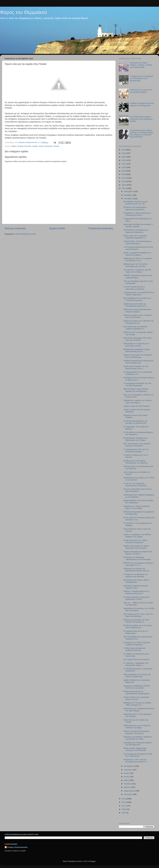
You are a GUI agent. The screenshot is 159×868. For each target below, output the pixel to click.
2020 (124, 167)
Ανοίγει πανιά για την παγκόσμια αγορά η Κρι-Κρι (136, 698)
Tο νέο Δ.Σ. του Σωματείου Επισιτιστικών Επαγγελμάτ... (136, 485)
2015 (124, 185)
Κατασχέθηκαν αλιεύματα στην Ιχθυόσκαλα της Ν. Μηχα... (136, 439)
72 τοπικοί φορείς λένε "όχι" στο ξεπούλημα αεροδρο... (136, 450)
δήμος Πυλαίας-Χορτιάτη (22, 146)
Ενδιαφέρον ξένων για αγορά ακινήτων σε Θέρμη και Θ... (139, 379)
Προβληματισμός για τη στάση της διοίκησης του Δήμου (137, 727)
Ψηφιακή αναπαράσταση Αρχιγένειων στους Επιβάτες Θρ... (138, 362)
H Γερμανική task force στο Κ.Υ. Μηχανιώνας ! (136, 632)
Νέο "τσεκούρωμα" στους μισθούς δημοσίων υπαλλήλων (137, 445)
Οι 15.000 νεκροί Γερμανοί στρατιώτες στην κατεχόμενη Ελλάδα (141, 119)
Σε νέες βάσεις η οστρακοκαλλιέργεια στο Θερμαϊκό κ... (138, 433)
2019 (124, 171)
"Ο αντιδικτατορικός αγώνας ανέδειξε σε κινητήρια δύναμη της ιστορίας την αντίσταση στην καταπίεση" (142, 134)
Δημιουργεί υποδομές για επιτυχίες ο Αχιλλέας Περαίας (138, 225)
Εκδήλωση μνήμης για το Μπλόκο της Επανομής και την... (138, 322)
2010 (124, 809)
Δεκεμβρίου (129, 191)
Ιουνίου (127, 777)
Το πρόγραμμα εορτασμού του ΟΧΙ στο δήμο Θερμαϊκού (137, 384)
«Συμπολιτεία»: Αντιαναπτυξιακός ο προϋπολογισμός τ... (138, 242)
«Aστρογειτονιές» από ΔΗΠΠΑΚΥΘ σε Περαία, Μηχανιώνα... (139, 294)
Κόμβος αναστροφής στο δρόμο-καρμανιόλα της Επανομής (136, 547)
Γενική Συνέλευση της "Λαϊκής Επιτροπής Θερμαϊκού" (135, 541)
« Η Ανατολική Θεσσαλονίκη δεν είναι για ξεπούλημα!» (138, 248)
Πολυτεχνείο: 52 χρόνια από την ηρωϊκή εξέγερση (141, 91)
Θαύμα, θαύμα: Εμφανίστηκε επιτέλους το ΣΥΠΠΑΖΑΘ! (135, 749)
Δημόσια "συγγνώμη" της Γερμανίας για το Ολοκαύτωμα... (138, 356)
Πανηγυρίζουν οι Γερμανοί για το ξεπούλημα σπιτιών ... (136, 345)
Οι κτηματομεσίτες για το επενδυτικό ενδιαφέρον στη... (138, 373)
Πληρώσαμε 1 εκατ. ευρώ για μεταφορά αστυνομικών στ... (136, 761)
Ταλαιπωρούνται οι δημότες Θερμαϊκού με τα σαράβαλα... (139, 496)
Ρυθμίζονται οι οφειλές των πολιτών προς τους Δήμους (138, 401)
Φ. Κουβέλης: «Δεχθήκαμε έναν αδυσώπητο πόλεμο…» (136, 664)
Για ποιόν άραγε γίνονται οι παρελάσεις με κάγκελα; (134, 288)
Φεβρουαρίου (129, 791)
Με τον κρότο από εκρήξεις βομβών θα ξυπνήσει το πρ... (139, 519)
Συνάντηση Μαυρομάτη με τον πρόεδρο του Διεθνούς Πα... (136, 422)
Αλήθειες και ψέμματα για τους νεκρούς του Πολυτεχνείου (142, 104)
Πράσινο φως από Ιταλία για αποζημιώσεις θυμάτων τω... (136, 305)
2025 (124, 150)
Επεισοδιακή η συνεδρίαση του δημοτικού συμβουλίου (136, 231)
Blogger (93, 861)
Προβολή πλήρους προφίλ (15, 851)
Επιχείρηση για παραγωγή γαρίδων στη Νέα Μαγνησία (138, 744)
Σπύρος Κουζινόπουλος (18, 847)
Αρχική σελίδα (57, 228)
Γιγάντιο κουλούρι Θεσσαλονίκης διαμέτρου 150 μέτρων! (136, 732)
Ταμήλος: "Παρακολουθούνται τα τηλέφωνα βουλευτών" (136, 592)
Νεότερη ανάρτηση (15, 228)
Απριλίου (128, 784)
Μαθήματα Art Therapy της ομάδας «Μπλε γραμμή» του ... (137, 704)
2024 (124, 153)
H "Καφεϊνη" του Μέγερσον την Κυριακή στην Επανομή (136, 575)
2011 (124, 806)
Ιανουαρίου (129, 794)
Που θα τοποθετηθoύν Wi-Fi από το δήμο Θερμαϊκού (138, 490)
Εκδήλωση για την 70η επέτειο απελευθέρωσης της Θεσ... (136, 265)
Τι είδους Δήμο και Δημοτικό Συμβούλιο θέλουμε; (134, 649)
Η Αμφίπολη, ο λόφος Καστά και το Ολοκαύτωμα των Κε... (137, 214)
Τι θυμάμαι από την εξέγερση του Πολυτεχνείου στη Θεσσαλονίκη (141, 78)
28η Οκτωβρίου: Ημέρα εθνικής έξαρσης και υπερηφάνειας (136, 390)
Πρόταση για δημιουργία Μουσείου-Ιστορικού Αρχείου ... (138, 311)
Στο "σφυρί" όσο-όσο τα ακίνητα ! (137, 659)
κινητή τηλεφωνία (45, 146)
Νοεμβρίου (128, 195)
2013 (124, 799)
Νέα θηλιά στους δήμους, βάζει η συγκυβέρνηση (137, 581)
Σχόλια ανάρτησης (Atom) (26, 234)
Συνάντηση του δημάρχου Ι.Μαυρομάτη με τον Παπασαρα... (138, 558)
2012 (124, 802)
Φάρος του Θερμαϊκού (24, 12)
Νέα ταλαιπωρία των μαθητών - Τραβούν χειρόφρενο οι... (136, 328)
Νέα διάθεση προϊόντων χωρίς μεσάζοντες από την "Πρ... (136, 203)
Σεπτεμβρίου (129, 766)
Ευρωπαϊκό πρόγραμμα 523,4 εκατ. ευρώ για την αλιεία (138, 339)
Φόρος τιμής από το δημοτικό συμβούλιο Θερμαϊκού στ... (135, 237)
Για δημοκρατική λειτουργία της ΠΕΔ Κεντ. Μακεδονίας (138, 755)
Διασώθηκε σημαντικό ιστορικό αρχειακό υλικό (136, 587)
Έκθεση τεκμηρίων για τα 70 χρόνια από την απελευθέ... (138, 316)
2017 (124, 178)
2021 (124, 164)
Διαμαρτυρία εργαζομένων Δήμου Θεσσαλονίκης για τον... (137, 350)
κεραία (35, 146)
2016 (124, 181)
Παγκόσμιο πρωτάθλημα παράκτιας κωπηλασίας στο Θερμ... (138, 738)
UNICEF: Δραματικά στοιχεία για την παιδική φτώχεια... (138, 276)
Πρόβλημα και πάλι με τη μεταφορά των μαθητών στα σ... (138, 259)
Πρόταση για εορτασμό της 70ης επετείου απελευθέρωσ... (136, 621)
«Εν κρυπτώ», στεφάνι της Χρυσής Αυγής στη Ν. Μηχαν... (137, 271)
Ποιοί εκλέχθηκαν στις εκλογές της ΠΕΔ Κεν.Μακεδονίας (137, 675)
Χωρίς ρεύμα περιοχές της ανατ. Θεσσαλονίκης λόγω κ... (136, 367)
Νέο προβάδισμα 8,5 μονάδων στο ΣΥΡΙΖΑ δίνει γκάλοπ (137, 299)
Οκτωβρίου (129, 199)
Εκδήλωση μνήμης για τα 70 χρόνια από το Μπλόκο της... (138, 626)
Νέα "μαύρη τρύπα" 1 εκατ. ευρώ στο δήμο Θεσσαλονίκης (138, 615)
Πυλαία (56, 146)
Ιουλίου (127, 773)
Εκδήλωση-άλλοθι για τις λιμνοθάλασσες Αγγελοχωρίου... (137, 692)
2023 (124, 157)
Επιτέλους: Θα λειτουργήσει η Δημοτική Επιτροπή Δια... (135, 208)
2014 (124, 188)
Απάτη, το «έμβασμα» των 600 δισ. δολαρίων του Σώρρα (137, 536)
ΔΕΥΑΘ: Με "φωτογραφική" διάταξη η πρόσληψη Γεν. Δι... (138, 564)
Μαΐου (127, 780)
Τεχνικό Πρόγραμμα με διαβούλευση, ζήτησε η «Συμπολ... (138, 553)
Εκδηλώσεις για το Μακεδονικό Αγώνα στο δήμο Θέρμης (139, 710)
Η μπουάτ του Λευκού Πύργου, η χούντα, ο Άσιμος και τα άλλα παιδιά (141, 65)
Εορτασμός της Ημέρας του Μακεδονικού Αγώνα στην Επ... (137, 570)
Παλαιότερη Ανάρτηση (101, 228)
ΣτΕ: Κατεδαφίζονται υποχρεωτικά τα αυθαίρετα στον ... (138, 638)
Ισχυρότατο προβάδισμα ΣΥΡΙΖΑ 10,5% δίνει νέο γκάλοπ (137, 687)
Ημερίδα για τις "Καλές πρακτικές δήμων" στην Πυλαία (137, 507)
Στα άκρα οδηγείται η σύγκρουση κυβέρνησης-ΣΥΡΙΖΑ (136, 598)
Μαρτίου (127, 787)
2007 (124, 813)
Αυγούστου (129, 770)
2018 (124, 174)
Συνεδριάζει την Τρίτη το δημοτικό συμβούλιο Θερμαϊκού (137, 644)
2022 (124, 160)
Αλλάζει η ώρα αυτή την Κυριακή (136, 406)
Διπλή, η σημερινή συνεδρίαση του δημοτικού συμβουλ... (137, 254)
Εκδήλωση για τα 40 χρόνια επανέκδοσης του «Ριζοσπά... (136, 462)
